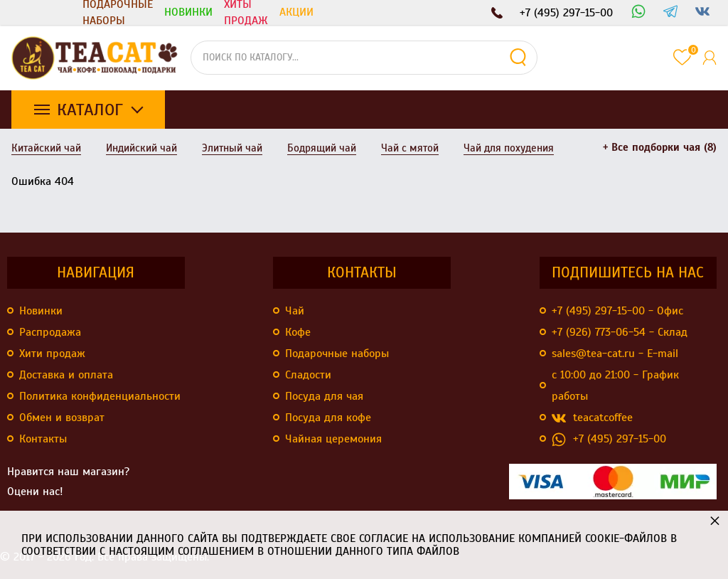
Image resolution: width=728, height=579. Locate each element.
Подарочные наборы (118, 12)
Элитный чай (232, 148)
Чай (295, 311)
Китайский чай (46, 148)
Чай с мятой (410, 148)
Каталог (90, 110)
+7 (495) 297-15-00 (609, 439)
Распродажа (50, 332)
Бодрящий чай (322, 148)
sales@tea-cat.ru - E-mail (615, 354)
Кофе (298, 332)
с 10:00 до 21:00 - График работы (615, 386)
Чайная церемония (333, 439)
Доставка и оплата (66, 375)
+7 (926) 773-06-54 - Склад (620, 332)
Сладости (308, 375)
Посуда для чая (324, 396)
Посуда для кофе (328, 418)
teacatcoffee (592, 418)
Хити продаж (52, 354)
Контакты (43, 439)
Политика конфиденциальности (100, 396)
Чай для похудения (509, 148)
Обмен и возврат (62, 418)
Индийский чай (141, 148)
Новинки (41, 311)
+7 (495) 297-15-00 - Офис (617, 311)
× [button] (715, 520)
